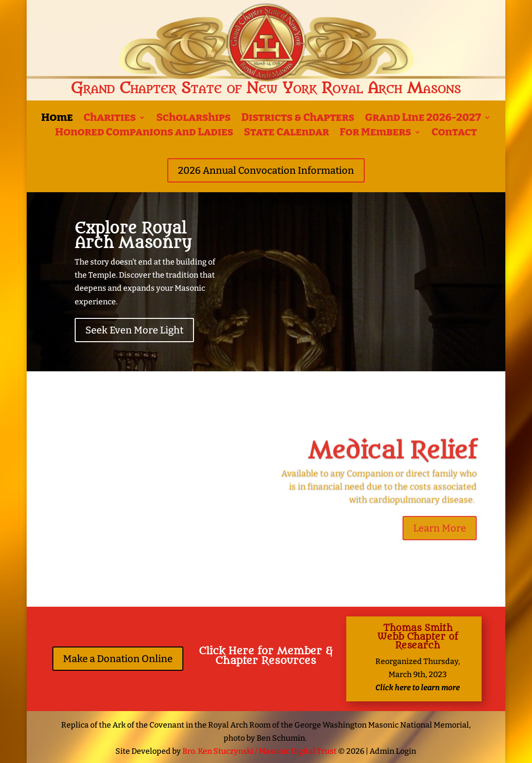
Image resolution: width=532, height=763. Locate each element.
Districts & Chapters (298, 119)
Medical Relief (392, 456)
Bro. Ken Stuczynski (218, 751)
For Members (375, 133)
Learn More (440, 534)
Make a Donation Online (118, 659)
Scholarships (193, 119)
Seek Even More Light (134, 330)
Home (57, 119)
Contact (454, 133)
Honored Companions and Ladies (144, 133)
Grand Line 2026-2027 (423, 119)
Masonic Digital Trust (298, 751)
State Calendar (287, 133)
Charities (110, 119)
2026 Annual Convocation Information (266, 170)
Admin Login (393, 751)
